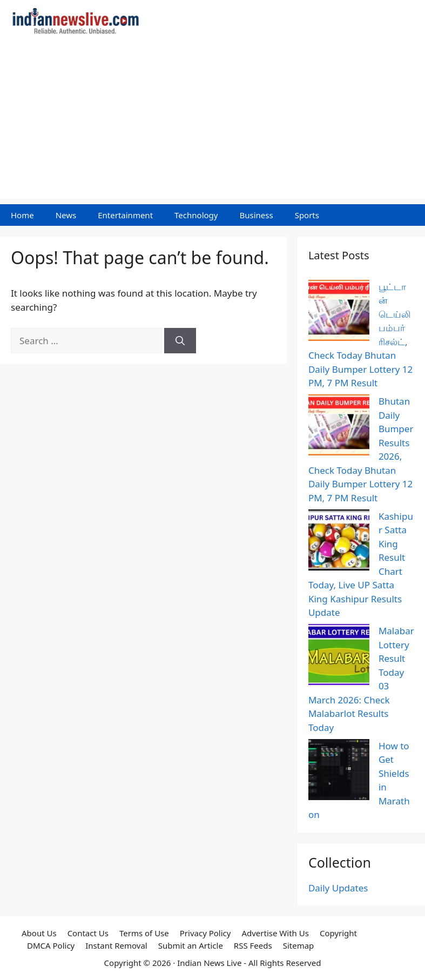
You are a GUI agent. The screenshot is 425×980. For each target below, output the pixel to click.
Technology (196, 215)
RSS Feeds (253, 945)
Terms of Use (144, 933)
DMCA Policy (51, 945)
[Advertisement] (212, 123)
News (66, 215)
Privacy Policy (205, 933)
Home (22, 215)
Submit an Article (191, 945)
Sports (307, 215)
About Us (39, 933)
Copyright (338, 933)
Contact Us (88, 933)
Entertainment (125, 215)
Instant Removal (116, 945)
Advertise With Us (275, 933)
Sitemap (299, 945)
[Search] (180, 341)
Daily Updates (338, 888)
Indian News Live (209, 963)
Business (256, 215)
